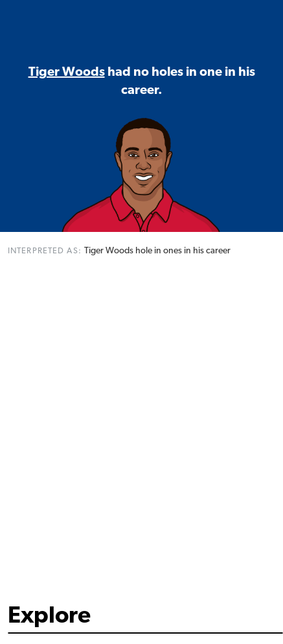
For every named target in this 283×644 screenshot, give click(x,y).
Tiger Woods (67, 73)
